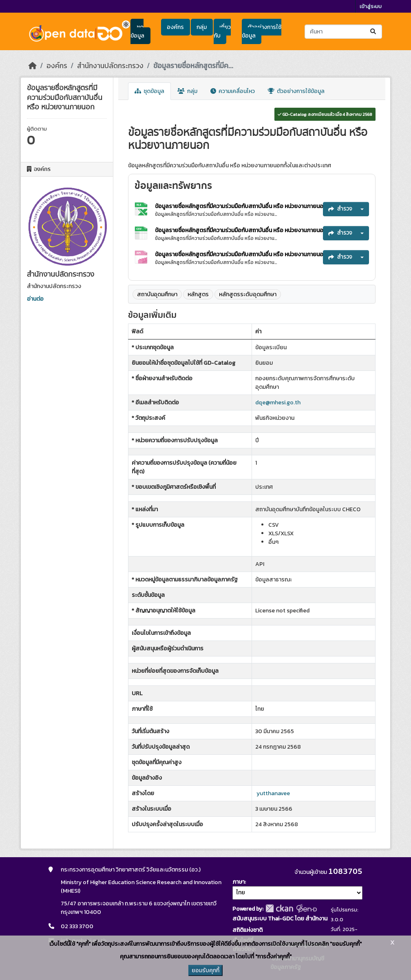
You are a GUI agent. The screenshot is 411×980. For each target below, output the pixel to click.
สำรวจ (340, 209)
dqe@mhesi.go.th (278, 402)
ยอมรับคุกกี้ (205, 970)
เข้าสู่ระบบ (371, 6)
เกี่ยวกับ (222, 31)
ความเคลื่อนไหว (233, 91)
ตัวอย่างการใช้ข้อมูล (262, 31)
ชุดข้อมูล (137, 31)
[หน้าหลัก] (33, 66)
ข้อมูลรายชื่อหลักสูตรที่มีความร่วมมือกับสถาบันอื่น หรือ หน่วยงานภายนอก (241, 206)
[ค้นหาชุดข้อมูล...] (343, 32)
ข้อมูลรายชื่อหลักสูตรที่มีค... (193, 66)
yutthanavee (273, 793)
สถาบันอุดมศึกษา (157, 294)
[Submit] (374, 32)
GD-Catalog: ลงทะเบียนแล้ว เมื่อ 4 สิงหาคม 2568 (325, 114)
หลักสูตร (198, 294)
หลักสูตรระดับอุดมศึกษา (248, 294)
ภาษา (239, 882)
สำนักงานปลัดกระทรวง (110, 66)
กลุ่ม (202, 27)
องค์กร (175, 27)
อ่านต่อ (35, 299)
